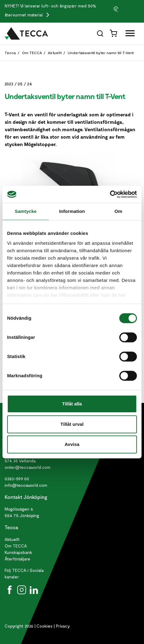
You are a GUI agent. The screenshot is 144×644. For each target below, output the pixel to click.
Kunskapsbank (18, 552)
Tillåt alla (72, 404)
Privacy (63, 626)
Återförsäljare (17, 559)
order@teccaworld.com (28, 467)
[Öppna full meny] (128, 35)
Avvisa (72, 444)
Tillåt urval (72, 424)
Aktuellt (55, 53)
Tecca (10, 53)
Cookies (44, 626)
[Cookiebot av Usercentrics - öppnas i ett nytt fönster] (110, 194)
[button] (126, 9)
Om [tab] (118, 211)
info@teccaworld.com (26, 485)
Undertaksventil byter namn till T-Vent (101, 53)
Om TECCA (32, 53)
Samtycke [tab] (26, 211)
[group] (126, 9)
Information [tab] (72, 211)
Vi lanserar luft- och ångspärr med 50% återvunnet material (50, 10)
